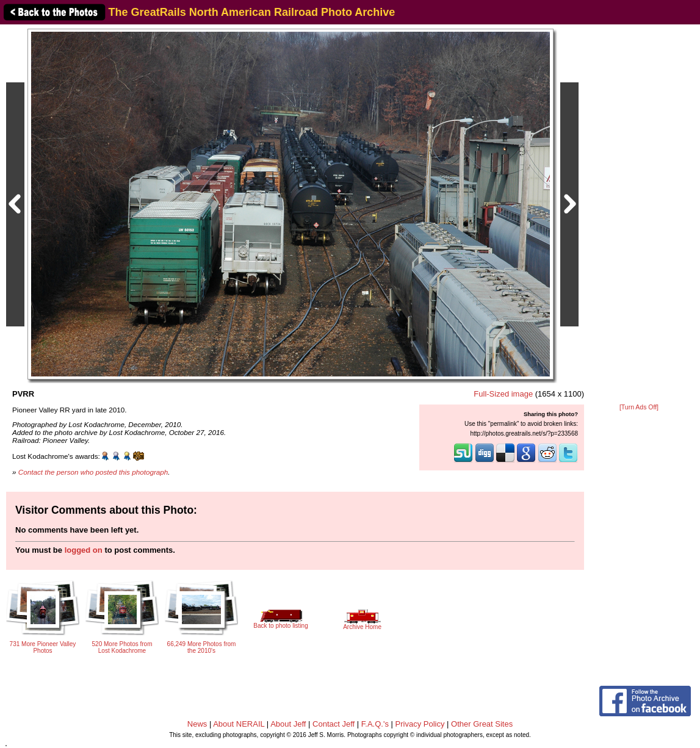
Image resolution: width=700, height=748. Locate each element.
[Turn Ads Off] (639, 407)
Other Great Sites (482, 724)
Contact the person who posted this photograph (93, 472)
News (197, 724)
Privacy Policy (420, 724)
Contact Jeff (334, 724)
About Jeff (288, 724)
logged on (84, 550)
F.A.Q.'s (375, 724)
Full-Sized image (503, 394)
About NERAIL (239, 724)
